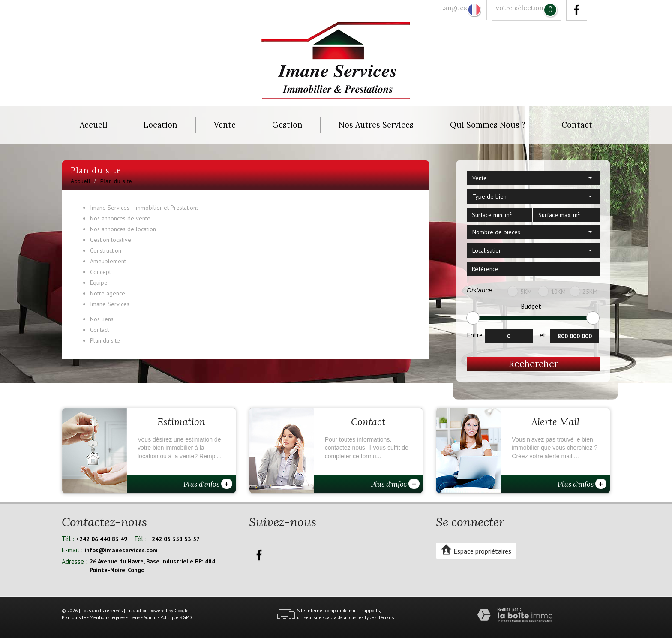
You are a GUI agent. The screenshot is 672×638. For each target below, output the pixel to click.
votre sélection (520, 8)
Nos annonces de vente (120, 218)
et (543, 335)
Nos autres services (376, 125)
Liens (134, 617)
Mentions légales (107, 617)
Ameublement (108, 261)
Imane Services (110, 304)
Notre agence (108, 293)
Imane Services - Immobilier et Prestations (144, 208)
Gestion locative (111, 240)
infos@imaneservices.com (121, 550)
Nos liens (102, 319)
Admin (150, 617)
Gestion (287, 125)
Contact (577, 125)
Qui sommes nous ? (488, 125)
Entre (475, 335)
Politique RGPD (176, 617)
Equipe (99, 283)
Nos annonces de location (123, 229)
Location (160, 125)
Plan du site (105, 340)
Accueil (94, 125)
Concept (100, 272)
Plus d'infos (208, 484)
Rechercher (533, 364)
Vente (225, 125)
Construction (106, 250)
